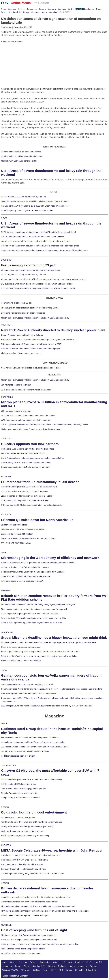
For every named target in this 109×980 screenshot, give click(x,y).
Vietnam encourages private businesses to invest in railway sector (31, 270)
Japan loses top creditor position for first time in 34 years (26, 496)
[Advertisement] (21, 60)
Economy (52, 9)
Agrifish (79, 9)
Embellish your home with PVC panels (18, 817)
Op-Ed (71, 9)
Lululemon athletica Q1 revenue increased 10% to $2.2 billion (29, 538)
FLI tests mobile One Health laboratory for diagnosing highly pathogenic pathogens (38, 605)
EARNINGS (6, 515)
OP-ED (4, 553)
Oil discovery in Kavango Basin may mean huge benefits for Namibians (33, 572)
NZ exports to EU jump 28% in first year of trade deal (25, 500)
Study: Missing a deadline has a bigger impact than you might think (54, 638)
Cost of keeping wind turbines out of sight (34, 930)
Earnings (62, 9)
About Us (25, 970)
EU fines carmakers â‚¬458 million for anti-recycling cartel (27, 684)
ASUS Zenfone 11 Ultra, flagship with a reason (22, 864)
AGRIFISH (6, 590)
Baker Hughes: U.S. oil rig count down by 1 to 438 (23, 275)
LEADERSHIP (7, 632)
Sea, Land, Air (15, 12)
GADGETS (6, 845)
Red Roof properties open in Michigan (18, 756)
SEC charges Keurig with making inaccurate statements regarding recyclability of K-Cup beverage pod (47, 706)
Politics (21, 9)
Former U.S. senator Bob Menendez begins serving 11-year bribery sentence (35, 241)
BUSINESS (6, 260)
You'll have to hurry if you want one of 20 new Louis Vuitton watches (31, 822)
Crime (99, 9)
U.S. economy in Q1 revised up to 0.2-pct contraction (25, 491)
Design (26, 12)
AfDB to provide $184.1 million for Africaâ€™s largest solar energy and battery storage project (43, 279)
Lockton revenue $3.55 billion (14, 525)
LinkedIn (79, 970)
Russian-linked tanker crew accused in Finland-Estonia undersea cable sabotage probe (40, 246)
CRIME (4, 670)
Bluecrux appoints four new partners (30, 444)
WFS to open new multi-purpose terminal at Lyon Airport (26, 390)
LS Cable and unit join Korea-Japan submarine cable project (28, 416)
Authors (93, 966)
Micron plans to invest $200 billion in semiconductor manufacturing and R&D (35, 318)
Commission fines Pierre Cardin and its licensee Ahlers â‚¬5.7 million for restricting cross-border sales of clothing (52, 689)
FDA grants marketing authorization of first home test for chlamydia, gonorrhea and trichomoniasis (45, 911)
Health (44, 12)
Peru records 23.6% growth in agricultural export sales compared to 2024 (34, 618)
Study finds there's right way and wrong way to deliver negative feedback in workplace (40, 656)
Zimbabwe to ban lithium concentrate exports (21, 353)
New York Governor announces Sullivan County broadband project (31, 349)
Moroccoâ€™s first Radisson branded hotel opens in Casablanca (30, 738)
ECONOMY (6, 477)
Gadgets (35, 12)
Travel (4, 12)
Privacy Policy (49, 970)
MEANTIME (6, 925)
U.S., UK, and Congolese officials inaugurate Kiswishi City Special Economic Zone (38, 288)
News (4, 9)
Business (12, 9)
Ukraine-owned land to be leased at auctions (21, 152)
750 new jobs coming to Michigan (16, 385)
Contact (36, 970)
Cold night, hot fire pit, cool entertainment (34, 812)
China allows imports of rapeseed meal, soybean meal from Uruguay (32, 623)
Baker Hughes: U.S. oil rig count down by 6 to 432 (23, 197)
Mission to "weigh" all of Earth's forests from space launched (28, 935)
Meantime (53, 12)
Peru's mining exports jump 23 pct (28, 265)
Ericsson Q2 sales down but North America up (37, 520)
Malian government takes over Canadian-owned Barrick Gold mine (31, 429)
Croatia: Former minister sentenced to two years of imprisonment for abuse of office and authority (45, 250)
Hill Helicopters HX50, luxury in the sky (18, 784)
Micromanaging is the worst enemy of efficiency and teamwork (50, 558)
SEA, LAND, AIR (9, 765)
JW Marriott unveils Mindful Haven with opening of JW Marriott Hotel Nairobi (35, 747)
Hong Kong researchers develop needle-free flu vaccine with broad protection (36, 897)
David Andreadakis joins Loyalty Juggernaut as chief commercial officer (33, 458)
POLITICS (6, 325)
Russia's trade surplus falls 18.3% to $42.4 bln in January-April (29, 487)
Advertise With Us (10, 970)
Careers (42, 9)
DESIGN (5, 807)
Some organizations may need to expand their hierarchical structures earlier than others (40, 652)
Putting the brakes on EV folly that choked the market (25, 567)
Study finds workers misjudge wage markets (21, 647)
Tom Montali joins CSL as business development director (26, 463)
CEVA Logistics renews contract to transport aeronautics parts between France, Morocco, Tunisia (44, 425)
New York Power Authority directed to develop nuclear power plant (53, 330)
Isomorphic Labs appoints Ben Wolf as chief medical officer (28, 449)
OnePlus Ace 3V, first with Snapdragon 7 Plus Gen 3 (25, 860)
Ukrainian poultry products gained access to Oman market (27, 210)
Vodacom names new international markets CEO (23, 453)
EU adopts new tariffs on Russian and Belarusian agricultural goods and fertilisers (38, 340)
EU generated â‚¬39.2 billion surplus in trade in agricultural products (32, 505)
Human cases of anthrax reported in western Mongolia (25, 915)
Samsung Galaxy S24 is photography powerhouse (23, 869)
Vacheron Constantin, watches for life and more (22, 831)
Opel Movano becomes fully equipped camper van (23, 789)
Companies (32, 9)
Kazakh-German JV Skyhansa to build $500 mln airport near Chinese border (35, 206)
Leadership (89, 9)
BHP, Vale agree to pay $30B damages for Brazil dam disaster (29, 693)
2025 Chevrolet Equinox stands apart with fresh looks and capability (31, 779)
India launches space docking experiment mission (23, 949)
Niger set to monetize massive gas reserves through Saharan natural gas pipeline (37, 563)
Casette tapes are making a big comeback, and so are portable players (33, 874)
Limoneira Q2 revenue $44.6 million (17, 534)
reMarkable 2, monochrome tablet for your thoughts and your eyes (31, 855)
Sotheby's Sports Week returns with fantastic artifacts (25, 751)
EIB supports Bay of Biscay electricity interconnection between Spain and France (37, 284)
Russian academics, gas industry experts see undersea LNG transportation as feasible (40, 944)
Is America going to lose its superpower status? (22, 581)
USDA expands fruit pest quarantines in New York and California (30, 614)
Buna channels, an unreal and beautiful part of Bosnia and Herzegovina (33, 742)
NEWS (4, 218)
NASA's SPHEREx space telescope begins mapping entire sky (29, 940)
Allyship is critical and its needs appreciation (21, 661)
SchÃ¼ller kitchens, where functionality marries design (26, 836)
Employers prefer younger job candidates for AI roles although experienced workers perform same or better (49, 642)
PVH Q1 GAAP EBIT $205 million (16, 543)
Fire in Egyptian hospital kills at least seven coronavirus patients (30, 308)
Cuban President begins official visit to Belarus (22, 335)
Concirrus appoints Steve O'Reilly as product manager (25, 467)
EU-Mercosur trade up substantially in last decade (40, 482)
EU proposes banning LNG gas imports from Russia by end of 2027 (31, 344)
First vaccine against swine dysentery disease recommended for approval (34, 609)
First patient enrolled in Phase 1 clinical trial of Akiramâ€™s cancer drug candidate (38, 906)
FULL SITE (91, 970)
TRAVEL (5, 724)
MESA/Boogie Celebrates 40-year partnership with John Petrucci (52, 850)
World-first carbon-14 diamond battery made (21, 953)
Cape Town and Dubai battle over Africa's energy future (26, 576)
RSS (61, 970)
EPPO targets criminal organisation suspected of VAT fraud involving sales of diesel (38, 232)
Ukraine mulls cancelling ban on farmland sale (22, 156)
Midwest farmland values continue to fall (19, 161)
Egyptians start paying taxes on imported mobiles (23, 313)
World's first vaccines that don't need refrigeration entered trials (29, 902)
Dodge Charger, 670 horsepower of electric (20, 798)
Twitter (69, 970)
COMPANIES (7, 397)
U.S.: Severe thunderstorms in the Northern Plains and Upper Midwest (32, 237)
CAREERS (6, 439)
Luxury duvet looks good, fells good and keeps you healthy (27, 826)
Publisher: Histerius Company (15, 976)
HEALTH (5, 883)
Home (4, 962)
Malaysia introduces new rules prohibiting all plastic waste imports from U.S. (35, 201)
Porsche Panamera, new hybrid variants (19, 793)
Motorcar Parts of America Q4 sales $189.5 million (24, 529)
